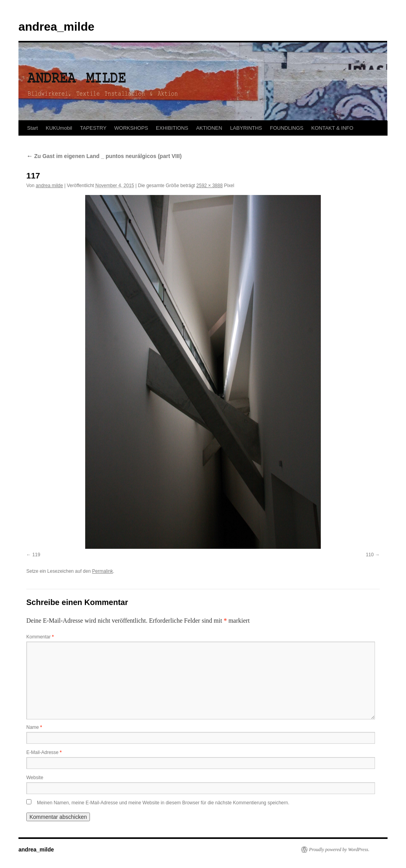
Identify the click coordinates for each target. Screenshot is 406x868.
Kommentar (40, 637)
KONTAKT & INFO (332, 128)
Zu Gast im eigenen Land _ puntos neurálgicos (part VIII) (104, 156)
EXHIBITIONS (172, 128)
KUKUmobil (59, 128)
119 (36, 555)
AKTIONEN (209, 128)
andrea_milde (56, 27)
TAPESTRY (93, 128)
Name (34, 727)
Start (32, 128)
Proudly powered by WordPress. (339, 850)
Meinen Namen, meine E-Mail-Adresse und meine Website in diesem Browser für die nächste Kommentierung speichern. (163, 803)
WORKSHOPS (131, 128)
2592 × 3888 (209, 186)
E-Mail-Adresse (44, 752)
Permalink (102, 571)
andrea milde (49, 186)
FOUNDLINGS (287, 128)
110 (370, 555)
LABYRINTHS (246, 128)
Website (35, 778)
